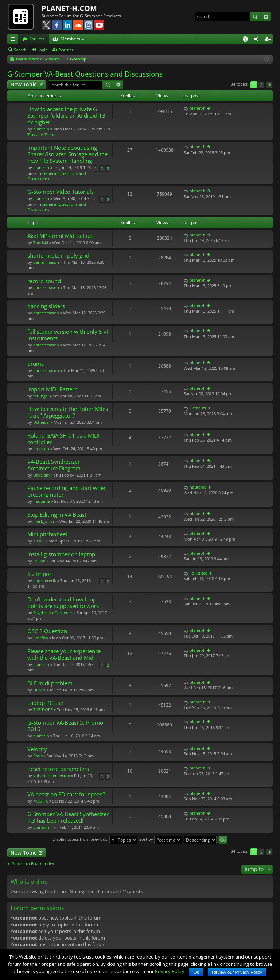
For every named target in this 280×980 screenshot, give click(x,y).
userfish (41, 638)
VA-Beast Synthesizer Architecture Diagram (54, 465)
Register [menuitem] (269, 40)
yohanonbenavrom (52, 775)
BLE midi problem (50, 683)
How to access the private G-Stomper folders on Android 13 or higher (66, 116)
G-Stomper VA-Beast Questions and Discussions (85, 74)
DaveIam (41, 475)
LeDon (39, 561)
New (24, 84)
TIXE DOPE (43, 709)
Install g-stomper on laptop (61, 554)
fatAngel (41, 396)
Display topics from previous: (95, 839)
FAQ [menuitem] (248, 40)
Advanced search (266, 17)
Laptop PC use (45, 703)
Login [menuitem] (258, 40)
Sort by (161, 839)
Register (66, 50)
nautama (42, 501)
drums (36, 364)
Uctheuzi (41, 422)
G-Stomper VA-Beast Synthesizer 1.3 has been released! (68, 817)
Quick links (14, 40)
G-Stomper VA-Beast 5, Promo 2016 (65, 726)
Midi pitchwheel (47, 534)
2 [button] (261, 85)
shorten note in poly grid (58, 256)
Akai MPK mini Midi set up (60, 236)
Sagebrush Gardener (53, 613)
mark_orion (44, 521)
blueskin (41, 449)
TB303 (39, 541)
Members (70, 39)
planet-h (41, 129)
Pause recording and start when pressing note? (67, 491)
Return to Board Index (33, 864)
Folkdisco (199, 573)
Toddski (41, 242)
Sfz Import (40, 574)
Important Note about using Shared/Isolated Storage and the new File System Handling (67, 154)
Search (255, 17)
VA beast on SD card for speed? (66, 794)
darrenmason (46, 262)
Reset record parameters (58, 769)
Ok (196, 972)
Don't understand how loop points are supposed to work (63, 603)
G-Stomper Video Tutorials (61, 192)
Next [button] (269, 85)
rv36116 (41, 801)
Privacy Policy (170, 971)
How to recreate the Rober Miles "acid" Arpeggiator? (68, 412)
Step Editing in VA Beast (57, 515)
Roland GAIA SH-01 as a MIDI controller (63, 439)
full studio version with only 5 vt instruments (68, 335)
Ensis (38, 756)
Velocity (37, 749)
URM (38, 690)
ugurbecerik (45, 581)
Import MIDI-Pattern (52, 389)
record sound (44, 281)
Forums (37, 39)
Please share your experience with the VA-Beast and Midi (64, 654)
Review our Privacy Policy (237, 972)
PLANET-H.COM (69, 8)
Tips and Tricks (41, 135)
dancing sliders (46, 306)
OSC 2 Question (47, 631)
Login (42, 50)
